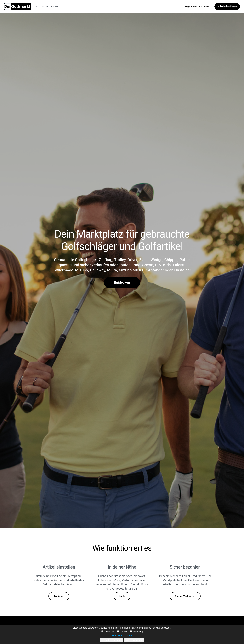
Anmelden (204, 6)
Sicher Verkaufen (185, 596)
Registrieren (191, 6)
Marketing (136, 632)
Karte (122, 596)
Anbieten (59, 596)
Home (45, 6)
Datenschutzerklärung (122, 636)
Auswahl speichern (111, 640)
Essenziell (108, 632)
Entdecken (122, 282)
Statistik (122, 632)
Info (37, 6)
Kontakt (55, 6)
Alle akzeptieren (134, 640)
